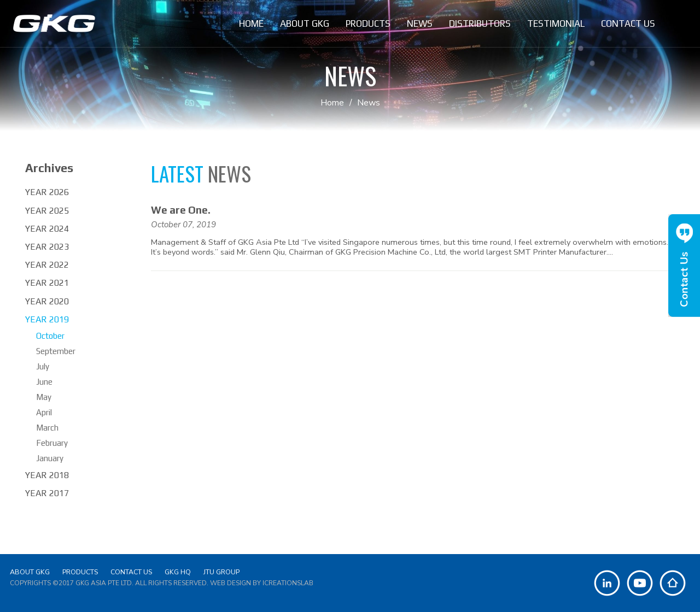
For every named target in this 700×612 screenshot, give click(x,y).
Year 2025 (47, 211)
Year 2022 (47, 265)
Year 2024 (47, 229)
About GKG (30, 572)
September (56, 351)
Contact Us (131, 572)
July (43, 366)
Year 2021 (47, 283)
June (44, 382)
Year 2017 (47, 493)
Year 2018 (47, 475)
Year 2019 (47, 319)
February (52, 443)
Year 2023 (47, 247)
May (44, 397)
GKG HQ (178, 572)
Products (80, 572)
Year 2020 (47, 301)
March (47, 428)
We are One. (181, 210)
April (44, 412)
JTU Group (221, 572)
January (50, 458)
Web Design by (262, 583)
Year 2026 (47, 192)
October (50, 336)
